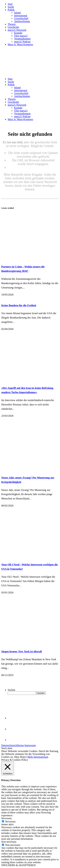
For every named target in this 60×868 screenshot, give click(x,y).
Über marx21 (21, 36)
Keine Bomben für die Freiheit (19, 305)
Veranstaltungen (22, 39)
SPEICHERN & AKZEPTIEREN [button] (18, 865)
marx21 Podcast (22, 42)
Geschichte (13, 27)
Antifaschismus (22, 21)
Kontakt (18, 33)
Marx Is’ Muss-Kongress (20, 44)
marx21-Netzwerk (17, 30)
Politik (11, 10)
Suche (11, 7)
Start (10, 4)
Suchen (11, 690)
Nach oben (7, 748)
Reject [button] (23, 757)
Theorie (12, 24)
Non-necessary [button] (9, 842)
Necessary (10, 821)
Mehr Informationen (38, 757)
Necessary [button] (7, 818)
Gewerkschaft (21, 18)
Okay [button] (17, 757)
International (21, 16)
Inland (17, 13)
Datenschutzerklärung (12, 745)
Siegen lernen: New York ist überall (22, 651)
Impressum (30, 745)
